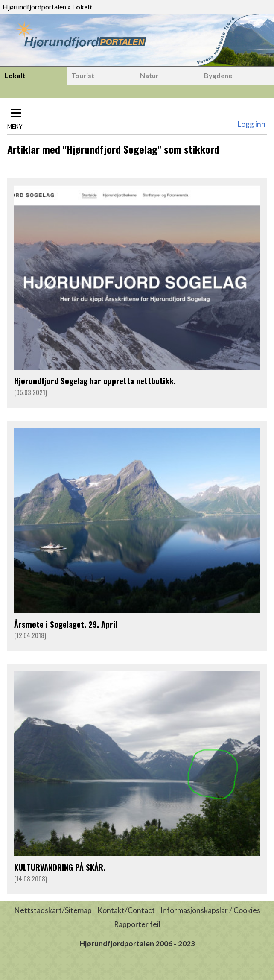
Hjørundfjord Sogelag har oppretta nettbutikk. (95, 381)
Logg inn (251, 124)
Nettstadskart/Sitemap (53, 910)
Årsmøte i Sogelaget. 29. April (66, 624)
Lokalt (15, 75)
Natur (149, 75)
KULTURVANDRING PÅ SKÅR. (60, 867)
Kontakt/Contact (126, 910)
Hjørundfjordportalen (34, 7)
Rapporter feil (137, 924)
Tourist (83, 75)
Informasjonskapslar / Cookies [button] (210, 910)
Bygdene (218, 75)
